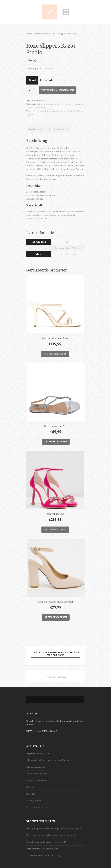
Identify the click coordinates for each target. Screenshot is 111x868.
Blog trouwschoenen (36, 780)
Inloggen (31, 794)
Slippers (31, 115)
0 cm (68, 242)
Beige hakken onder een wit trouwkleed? (46, 842)
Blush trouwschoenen (50, 104)
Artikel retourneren (36, 767)
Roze (81, 111)
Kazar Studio (38, 111)
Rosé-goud (73, 111)
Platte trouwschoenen (72, 104)
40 (74, 254)
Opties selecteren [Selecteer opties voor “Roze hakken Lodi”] (55, 529)
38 (68, 254)
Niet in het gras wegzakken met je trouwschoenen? (51, 835)
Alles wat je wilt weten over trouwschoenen (48, 760)
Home (29, 34)
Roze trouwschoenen (43, 34)
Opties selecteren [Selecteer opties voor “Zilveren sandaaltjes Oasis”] (56, 442)
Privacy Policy (34, 801)
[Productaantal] (31, 90)
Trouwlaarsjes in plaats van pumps (44, 856)
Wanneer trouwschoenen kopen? (43, 849)
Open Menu (66, 12)
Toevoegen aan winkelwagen (58, 90)
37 (65, 254)
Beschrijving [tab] (36, 129)
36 (61, 254)
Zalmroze (76, 248)
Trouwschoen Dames (56, 677)
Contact (30, 787)
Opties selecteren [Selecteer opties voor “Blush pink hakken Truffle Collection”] (56, 617)
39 (71, 254)
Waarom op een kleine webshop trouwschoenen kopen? (54, 829)
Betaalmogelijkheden (37, 774)
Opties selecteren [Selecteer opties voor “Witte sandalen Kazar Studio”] (55, 354)
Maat (32, 80)
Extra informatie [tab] (58, 129)
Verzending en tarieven (38, 807)
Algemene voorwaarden (38, 753)
